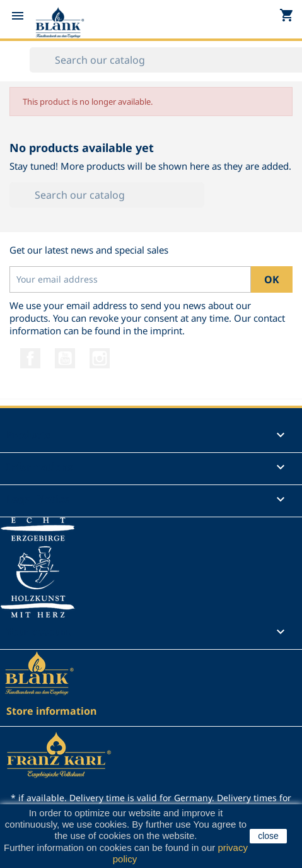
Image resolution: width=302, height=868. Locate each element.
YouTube (65, 358)
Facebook (30, 358)
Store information (51, 711)
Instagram (100, 358)
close (268, 836)
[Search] (107, 195)
